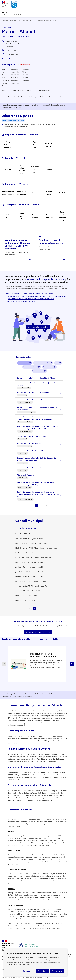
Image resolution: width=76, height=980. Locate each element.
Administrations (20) (24, 363)
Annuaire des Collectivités (9, 21)
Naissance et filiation (35, 169)
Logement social (49, 193)
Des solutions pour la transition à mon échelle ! (44, 655)
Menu (73, 3)
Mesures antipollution (49, 216)
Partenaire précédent (4, 664)
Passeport (21, 145)
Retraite (49, 169)
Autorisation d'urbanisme (21, 193)
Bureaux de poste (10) (39, 371)
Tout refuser (42, 971)
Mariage (8, 169)
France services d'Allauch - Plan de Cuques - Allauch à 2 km (31, 293)
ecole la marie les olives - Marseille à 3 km (24, 301)
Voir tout (32, 135)
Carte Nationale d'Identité (8, 145)
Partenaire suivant (72, 664)
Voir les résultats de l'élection (37, 632)
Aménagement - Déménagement (8, 193)
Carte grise (8, 216)
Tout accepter (57, 971)
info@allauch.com (12, 54)
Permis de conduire (21, 216)
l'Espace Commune (58, 105)
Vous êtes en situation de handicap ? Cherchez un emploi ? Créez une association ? (18, 244)
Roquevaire (65, 97)
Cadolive (32, 97)
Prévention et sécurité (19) (32, 367)
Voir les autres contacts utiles (13, 59)
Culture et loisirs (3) (49, 367)
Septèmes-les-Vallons (16, 905)
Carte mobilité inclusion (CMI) (62, 216)
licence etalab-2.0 (42, 977)
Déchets (62, 193)
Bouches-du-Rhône (44, 21)
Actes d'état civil (35, 145)
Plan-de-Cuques (42, 97)
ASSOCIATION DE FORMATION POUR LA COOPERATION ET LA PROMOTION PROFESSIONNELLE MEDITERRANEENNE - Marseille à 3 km (37, 297)
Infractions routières (35, 216)
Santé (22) (58, 363)
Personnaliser (28, 971)
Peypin (51, 97)
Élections (62, 145)
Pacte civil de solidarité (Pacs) (21, 169)
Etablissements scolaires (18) (43, 363)
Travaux (35, 193)
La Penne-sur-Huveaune (17, 870)
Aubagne (24, 97)
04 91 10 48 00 (11, 50)
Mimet (57, 97)
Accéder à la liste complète (38, 327)
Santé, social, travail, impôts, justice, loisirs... (51, 242)
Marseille (17, 97)
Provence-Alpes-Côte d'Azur (27, 21)
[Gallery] (38, 664)
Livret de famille (49, 145)
